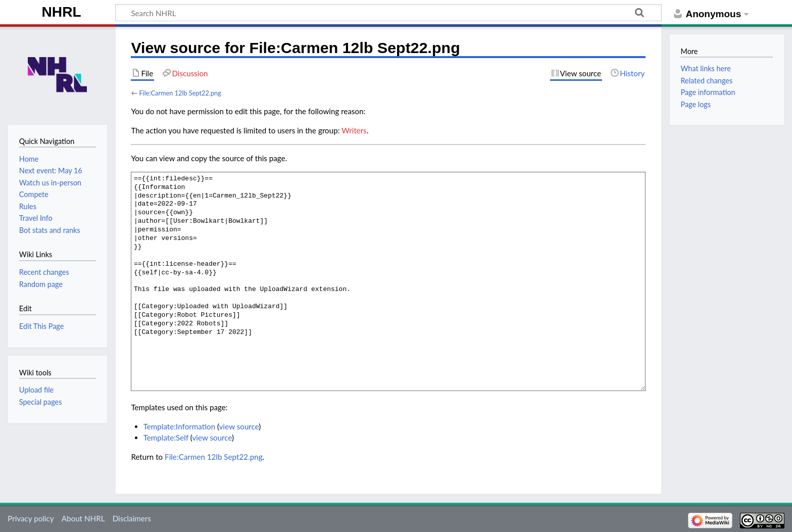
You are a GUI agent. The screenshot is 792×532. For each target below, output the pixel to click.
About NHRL (83, 518)
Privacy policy (31, 518)
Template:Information (179, 426)
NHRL (62, 12)
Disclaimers (132, 518)
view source (239, 426)
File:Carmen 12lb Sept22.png (180, 93)
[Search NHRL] (388, 13)
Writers (354, 130)
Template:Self (166, 438)
